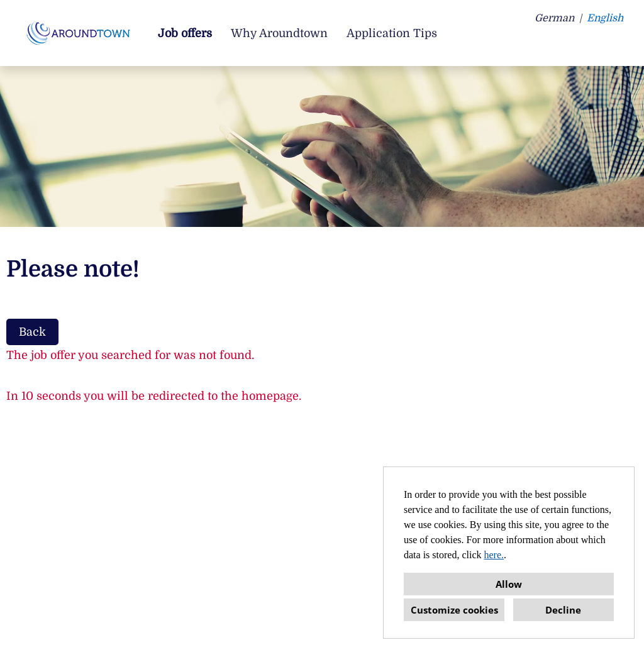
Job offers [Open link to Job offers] (185, 33)
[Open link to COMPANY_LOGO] (80, 33)
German (554, 18)
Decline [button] (563, 610)
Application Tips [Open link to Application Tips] (392, 33)
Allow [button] (509, 584)
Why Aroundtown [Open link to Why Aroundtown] (279, 33)
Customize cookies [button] (454, 610)
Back (32, 332)
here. (494, 555)
